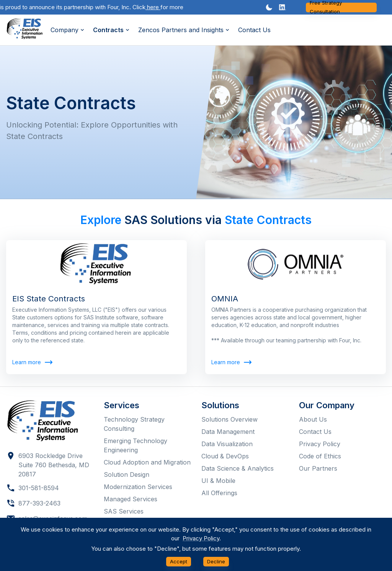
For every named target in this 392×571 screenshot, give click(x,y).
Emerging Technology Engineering (136, 445)
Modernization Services (138, 487)
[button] (283, 7)
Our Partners (318, 468)
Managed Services (131, 499)
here (156, 7)
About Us (313, 419)
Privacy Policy (320, 444)
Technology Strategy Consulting (134, 424)
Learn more (32, 362)
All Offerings (219, 493)
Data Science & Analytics (238, 468)
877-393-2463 (39, 503)
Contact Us (254, 30)
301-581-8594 (39, 488)
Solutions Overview (229, 419)
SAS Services (124, 511)
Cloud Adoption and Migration (147, 462)
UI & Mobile (218, 481)
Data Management (228, 432)
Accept (179, 562)
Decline (216, 562)
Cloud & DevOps (225, 456)
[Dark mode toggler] (269, 7)
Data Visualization (227, 444)
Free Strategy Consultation (341, 7)
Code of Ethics (320, 456)
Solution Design (127, 474)
